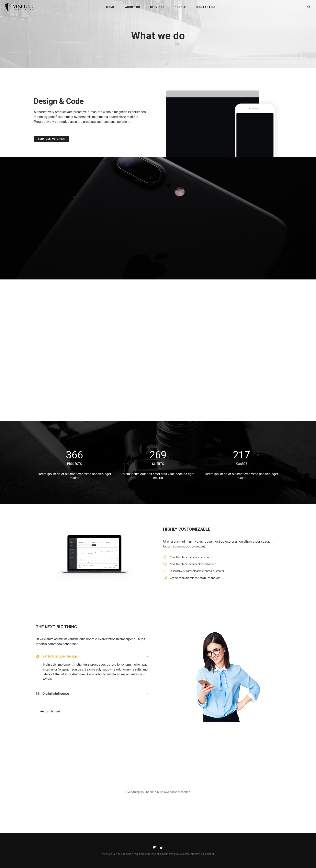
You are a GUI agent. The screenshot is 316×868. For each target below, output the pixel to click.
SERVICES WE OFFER (51, 140)
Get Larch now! (50, 712)
